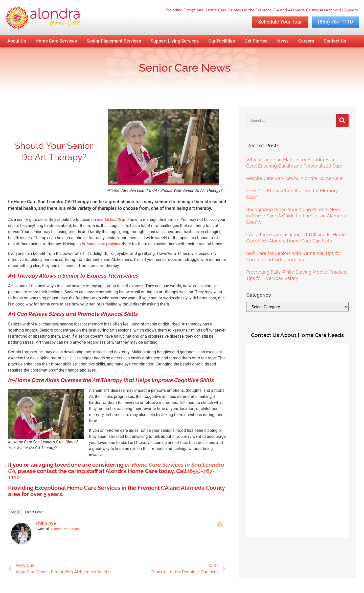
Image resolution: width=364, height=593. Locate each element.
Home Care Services (56, 41)
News (283, 41)
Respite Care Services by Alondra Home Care (294, 178)
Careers (306, 41)
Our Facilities (222, 41)
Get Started (256, 41)
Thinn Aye (46, 523)
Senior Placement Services (114, 41)
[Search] (342, 120)
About (15, 512)
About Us (17, 41)
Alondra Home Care (65, 529)
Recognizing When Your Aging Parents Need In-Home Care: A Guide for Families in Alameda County (296, 216)
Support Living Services (175, 41)
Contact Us (335, 41)
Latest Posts (34, 512)
